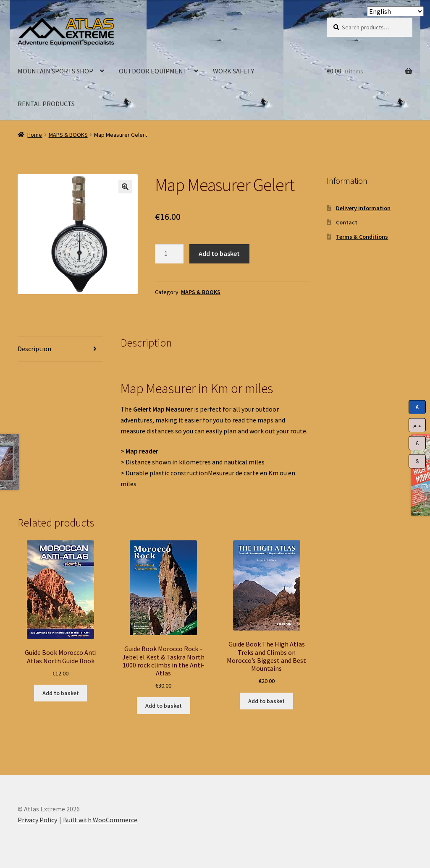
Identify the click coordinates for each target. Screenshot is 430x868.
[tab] (60, 349)
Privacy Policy (37, 820)
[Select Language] (395, 11)
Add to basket (219, 253)
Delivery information (363, 208)
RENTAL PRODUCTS (46, 104)
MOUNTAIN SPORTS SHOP (55, 71)
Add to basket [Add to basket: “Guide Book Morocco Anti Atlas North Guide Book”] (61, 693)
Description (34, 349)
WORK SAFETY (233, 71)
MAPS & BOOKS (68, 135)
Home (35, 135)
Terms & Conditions (362, 237)
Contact (347, 222)
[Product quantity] (169, 254)
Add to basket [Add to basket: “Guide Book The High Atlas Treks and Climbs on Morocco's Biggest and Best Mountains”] (266, 701)
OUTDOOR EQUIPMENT (153, 71)
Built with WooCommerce (100, 820)
